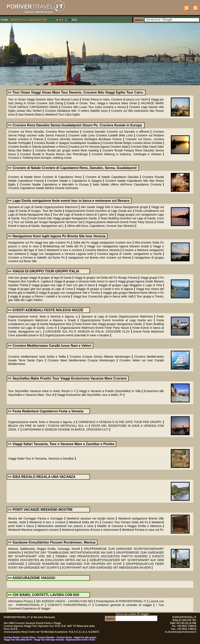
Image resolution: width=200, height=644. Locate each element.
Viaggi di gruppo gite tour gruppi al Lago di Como (41, 289)
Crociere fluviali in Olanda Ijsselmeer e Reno (37, 147)
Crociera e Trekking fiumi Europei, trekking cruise (40, 158)
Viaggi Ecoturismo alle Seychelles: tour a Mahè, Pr (90, 395)
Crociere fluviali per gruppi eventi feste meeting (67, 150)
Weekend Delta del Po (84, 522)
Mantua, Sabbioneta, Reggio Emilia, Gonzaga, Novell (44, 549)
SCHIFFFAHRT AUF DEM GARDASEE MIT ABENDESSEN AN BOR (106, 568)
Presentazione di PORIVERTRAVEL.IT (121, 601)
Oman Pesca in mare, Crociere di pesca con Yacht (115, 99)
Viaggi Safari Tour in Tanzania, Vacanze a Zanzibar (41, 459)
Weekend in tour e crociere (64, 250)
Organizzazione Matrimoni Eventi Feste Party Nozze (120, 222)
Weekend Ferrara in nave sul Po (143, 530)
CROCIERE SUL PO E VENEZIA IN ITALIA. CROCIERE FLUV (88, 332)
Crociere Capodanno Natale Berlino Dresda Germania (43, 188)
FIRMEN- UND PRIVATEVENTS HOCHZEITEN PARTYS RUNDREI (102, 556)
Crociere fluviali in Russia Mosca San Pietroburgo (54, 154)
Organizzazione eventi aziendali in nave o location (77, 335)
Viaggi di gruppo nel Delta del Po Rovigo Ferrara (106, 278)
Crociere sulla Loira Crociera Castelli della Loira (101, 135)
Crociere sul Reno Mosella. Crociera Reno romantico (44, 132)
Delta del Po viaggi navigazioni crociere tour (102, 243)
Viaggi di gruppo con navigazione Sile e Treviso (69, 293)
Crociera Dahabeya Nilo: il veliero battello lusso (76, 111)
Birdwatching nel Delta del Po (64, 246)
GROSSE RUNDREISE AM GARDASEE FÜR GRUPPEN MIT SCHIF (75, 564)
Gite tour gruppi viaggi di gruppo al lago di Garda (40, 278)
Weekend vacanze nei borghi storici (91, 518)
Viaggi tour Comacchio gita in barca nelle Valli (103, 296)
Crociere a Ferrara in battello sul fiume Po (36, 258)
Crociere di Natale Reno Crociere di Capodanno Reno (45, 177)
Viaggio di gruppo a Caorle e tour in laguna (104, 289)
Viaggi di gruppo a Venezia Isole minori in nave (84, 281)
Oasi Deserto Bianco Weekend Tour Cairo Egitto (49, 114)
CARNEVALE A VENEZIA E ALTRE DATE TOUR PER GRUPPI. (121, 422)
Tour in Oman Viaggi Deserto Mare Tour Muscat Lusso (44, 99)
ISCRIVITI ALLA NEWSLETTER (29, 20)
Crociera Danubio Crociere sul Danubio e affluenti (116, 132)
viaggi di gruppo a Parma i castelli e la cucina (40, 296)
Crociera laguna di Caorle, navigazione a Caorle (129, 254)
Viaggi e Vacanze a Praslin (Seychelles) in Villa (110, 391)
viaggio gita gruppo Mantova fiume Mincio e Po (133, 293)
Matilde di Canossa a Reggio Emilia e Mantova (129, 526)
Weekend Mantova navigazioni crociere (34, 530)
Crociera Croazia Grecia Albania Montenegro (100, 357)
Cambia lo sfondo (17, 84)
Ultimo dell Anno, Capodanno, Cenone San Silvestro (101, 226)
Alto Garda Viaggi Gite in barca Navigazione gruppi (114, 207)
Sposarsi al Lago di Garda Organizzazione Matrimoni (43, 207)
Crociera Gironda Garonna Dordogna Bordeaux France (84, 139)
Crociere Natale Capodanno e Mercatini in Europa (54, 184)
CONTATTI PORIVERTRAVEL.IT (69, 605)
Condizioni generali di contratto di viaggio (124, 605)
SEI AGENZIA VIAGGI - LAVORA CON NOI (64, 601)
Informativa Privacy (21, 601)
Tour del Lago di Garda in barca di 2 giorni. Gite (84, 215)
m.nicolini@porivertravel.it (181, 632)
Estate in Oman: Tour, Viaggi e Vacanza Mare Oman (103, 103)
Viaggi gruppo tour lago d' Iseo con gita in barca (63, 285)
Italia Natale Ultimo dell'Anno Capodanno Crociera (127, 184)
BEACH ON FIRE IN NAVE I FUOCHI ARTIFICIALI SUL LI (48, 426)
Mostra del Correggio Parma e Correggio (36, 518)
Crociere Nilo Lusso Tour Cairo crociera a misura (94, 107)
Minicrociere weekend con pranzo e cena (65, 526)
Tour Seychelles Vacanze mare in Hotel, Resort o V (42, 391)
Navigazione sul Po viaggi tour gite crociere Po (40, 243)
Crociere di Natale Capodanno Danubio (112, 177)
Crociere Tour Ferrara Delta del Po (125, 522)
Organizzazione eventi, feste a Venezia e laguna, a (43, 316)
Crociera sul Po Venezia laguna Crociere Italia (98, 147)
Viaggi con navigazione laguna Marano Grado (118, 246)
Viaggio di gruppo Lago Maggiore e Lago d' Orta (130, 285)
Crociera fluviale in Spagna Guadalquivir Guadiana (67, 143)
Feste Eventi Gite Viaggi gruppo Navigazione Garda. (63, 218)
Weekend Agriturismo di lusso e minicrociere (90, 530)
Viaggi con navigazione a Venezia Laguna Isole (61, 254)
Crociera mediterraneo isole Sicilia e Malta (38, 357)
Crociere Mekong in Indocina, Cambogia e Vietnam (127, 154)
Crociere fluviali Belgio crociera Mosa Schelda (132, 143)
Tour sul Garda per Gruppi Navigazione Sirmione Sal (48, 222)
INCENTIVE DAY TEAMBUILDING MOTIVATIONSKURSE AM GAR (68, 553)
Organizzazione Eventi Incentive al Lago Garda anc (99, 211)
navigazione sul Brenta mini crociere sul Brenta (100, 258)
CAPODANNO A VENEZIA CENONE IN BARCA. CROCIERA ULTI (66, 429)
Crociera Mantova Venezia (102, 250)
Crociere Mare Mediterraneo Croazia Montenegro (81, 360)
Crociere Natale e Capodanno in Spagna (74, 181)
